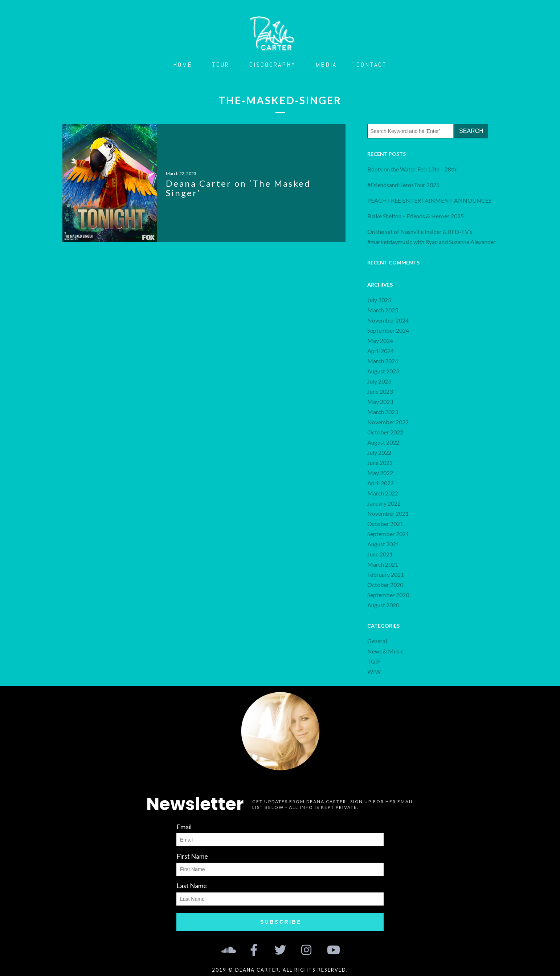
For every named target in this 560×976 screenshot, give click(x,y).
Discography (272, 64)
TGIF (374, 661)
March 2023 (383, 412)
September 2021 (388, 534)
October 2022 (385, 432)
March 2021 (383, 564)
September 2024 (388, 330)
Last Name (192, 886)
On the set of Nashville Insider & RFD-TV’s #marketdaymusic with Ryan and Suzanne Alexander (432, 237)
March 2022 (383, 493)
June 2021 (380, 554)
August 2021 (383, 544)
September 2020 (388, 595)
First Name (192, 856)
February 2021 (386, 574)
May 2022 (380, 473)
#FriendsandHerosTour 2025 (403, 185)
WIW (374, 671)
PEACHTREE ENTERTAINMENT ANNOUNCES (430, 200)
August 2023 (383, 371)
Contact (372, 64)
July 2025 (379, 300)
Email (184, 827)
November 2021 (388, 513)
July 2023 (379, 381)
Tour (221, 64)
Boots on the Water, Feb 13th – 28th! (413, 169)
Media (326, 64)
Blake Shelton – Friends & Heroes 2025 (416, 216)
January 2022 (384, 503)
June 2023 (380, 391)
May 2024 (380, 341)
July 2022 (379, 452)
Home (183, 64)
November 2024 (388, 320)
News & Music (385, 651)
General (377, 641)
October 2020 (385, 585)
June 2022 (380, 463)
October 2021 (385, 524)
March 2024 (383, 361)
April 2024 (381, 351)
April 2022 (381, 483)
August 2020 (383, 605)
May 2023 (380, 402)
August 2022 (383, 442)
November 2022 (388, 422)
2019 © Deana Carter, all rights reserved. (280, 970)
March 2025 (383, 310)
